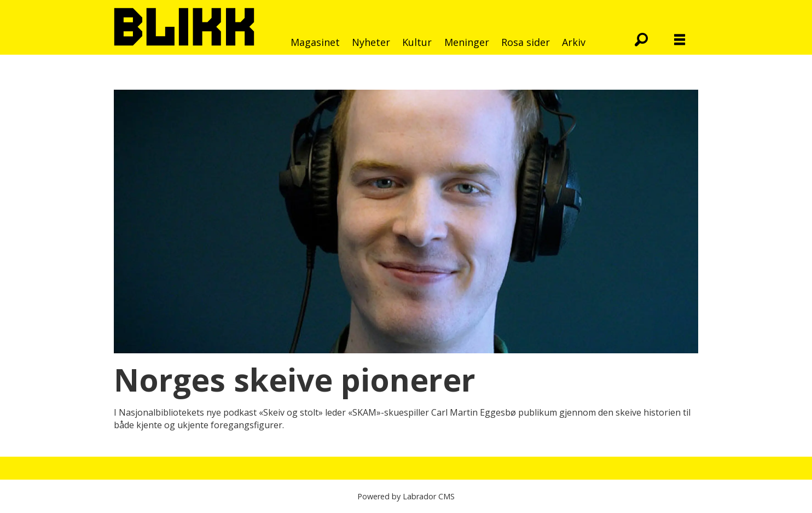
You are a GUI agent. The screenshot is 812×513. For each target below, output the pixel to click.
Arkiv (574, 42)
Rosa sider (526, 42)
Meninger (467, 42)
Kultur (417, 42)
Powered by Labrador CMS (406, 496)
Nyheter (371, 42)
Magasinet (315, 42)
